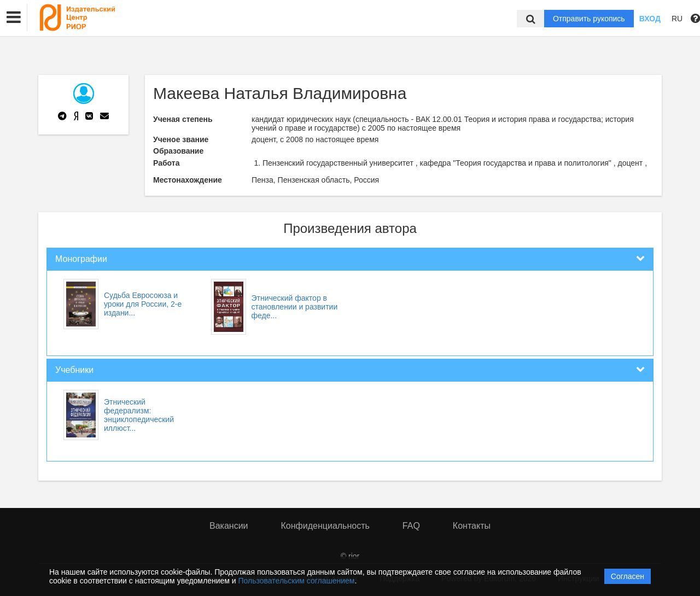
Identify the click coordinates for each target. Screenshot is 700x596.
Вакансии (229, 526)
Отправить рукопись (589, 19)
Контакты (472, 526)
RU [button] (677, 19)
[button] (14, 17)
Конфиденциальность (325, 526)
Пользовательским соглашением (297, 581)
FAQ (411, 526)
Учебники (74, 370)
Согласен (628, 576)
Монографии (81, 259)
